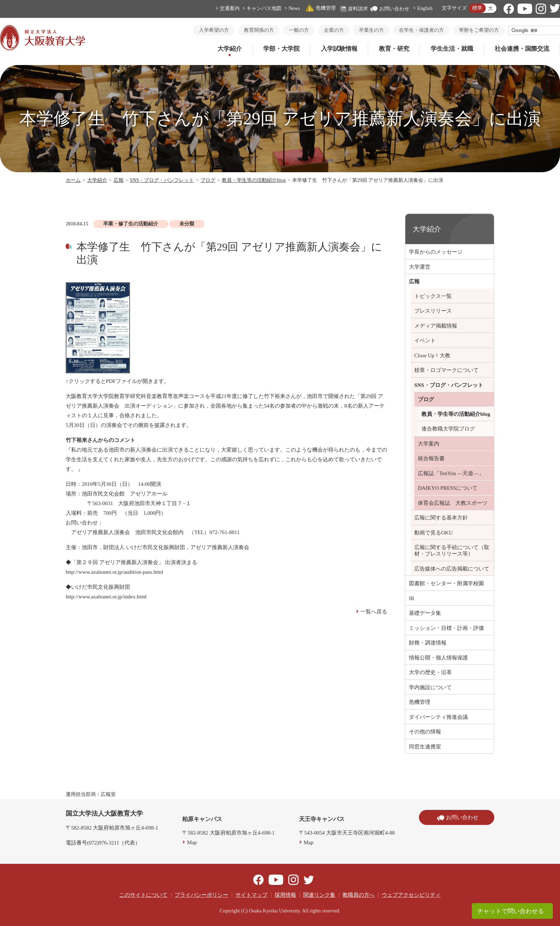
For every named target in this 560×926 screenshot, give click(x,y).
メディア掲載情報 (436, 326)
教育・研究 (394, 49)
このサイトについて (143, 895)
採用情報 (285, 895)
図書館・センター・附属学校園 (446, 583)
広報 (119, 180)
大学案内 (429, 444)
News (294, 8)
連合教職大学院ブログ (448, 429)
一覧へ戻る (374, 612)
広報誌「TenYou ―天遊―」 (451, 473)
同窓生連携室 (425, 747)
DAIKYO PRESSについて (448, 488)
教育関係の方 (259, 30)
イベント (425, 340)
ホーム (73, 180)
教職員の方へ (359, 895)
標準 (477, 8)
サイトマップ (251, 895)
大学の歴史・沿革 (430, 672)
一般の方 (299, 30)
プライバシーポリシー (201, 895)
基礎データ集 (425, 613)
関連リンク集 (319, 895)
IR (412, 598)
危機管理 (320, 8)
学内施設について (430, 687)
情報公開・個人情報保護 (438, 658)
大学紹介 (230, 49)
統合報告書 (431, 458)
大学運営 (420, 267)
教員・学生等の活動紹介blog (254, 180)
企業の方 (334, 30)
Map (192, 842)
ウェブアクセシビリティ (411, 895)
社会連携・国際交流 (522, 49)
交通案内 (230, 8)
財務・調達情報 (428, 643)
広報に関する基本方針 (441, 518)
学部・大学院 (281, 49)
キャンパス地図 (264, 8)
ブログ (208, 180)
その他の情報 (425, 732)
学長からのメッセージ (436, 252)
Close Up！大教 (432, 355)
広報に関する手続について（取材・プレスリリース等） (452, 551)
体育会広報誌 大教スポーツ (453, 503)
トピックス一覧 (433, 296)
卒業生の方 (371, 30)
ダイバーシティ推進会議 (438, 717)
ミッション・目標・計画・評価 (446, 628)
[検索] (534, 30)
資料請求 (354, 9)
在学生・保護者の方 (421, 30)
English (425, 8)
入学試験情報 (339, 49)
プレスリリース (433, 311)
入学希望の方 (214, 30)
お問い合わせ (390, 9)
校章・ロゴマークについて (446, 370)
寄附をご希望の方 (479, 30)
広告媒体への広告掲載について (452, 569)
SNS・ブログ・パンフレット (162, 180)
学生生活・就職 (452, 49)
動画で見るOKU (434, 533)
